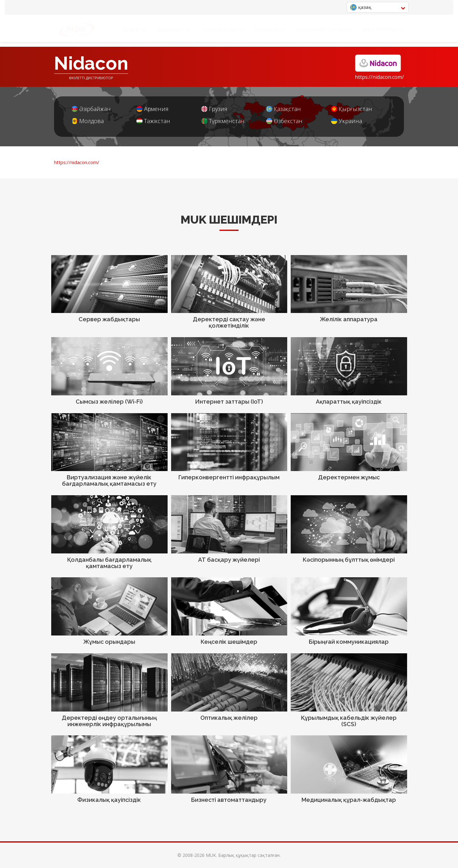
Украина (347, 121)
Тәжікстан (153, 121)
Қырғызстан (352, 109)
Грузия (214, 109)
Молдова (88, 121)
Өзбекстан (284, 121)
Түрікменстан (223, 121)
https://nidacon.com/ (379, 77)
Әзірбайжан (91, 109)
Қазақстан (284, 109)
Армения (153, 109)
